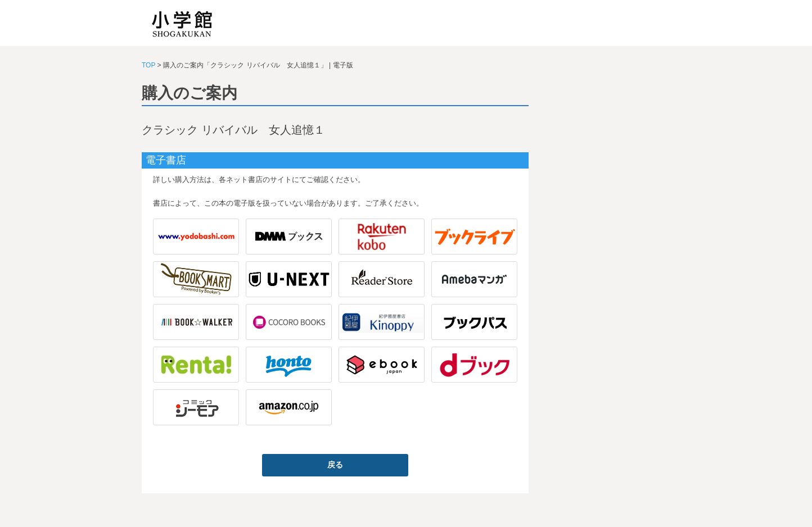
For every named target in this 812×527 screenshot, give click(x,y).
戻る (335, 465)
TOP (148, 65)
